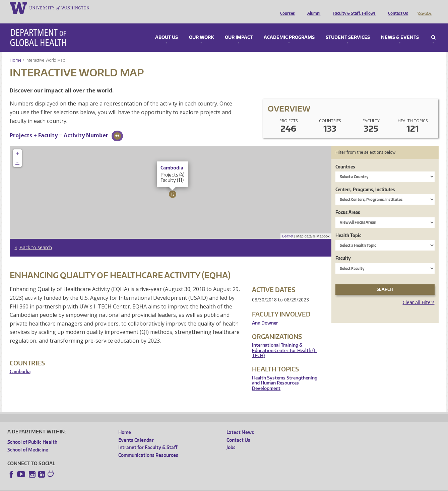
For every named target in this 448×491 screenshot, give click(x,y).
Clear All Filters (419, 293)
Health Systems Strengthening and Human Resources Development (285, 374)
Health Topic (348, 226)
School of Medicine (28, 440)
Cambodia (20, 362)
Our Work (201, 28)
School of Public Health (32, 433)
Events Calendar (136, 431)
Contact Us (396, 8)
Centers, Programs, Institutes (365, 180)
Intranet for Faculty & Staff (148, 438)
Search (433, 28)
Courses (286, 8)
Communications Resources (148, 446)
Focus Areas (348, 203)
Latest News (240, 423)
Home (16, 51)
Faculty (343, 249)
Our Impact (239, 28)
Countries (345, 157)
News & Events (400, 28)
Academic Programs (289, 28)
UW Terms (123, 486)
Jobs (231, 438)
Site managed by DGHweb (163, 486)
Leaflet (288, 227)
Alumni (312, 8)
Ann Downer (265, 314)
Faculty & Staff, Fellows (353, 8)
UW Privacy (96, 486)
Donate (424, 8)
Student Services (348, 28)
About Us (167, 28)
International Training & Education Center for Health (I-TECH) (284, 341)
